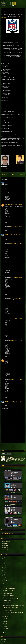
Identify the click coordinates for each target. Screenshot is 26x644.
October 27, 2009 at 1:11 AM (16, 205)
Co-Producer (13, 481)
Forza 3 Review (6, 604)
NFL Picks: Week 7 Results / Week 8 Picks (12, 14)
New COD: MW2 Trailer (7, 611)
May (4, 623)
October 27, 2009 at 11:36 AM (16, 226)
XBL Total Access (5, 542)
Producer (13, 516)
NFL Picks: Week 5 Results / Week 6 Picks (11, 599)
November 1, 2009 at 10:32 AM (16, 340)
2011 (3, 576)
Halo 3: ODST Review (7, 602)
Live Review (4, 545)
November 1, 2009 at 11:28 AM (16, 380)
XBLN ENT (4, 551)
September (5, 616)
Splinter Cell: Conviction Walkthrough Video (12, 597)
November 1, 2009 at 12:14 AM (16, 319)
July (4, 620)
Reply (6, 201)
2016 (3, 567)
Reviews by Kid (5, 547)
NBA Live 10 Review (7, 600)
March (4, 627)
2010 (3, 577)
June (4, 622)
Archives (9, 454)
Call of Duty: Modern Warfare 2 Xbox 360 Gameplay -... (14, 612)
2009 (3, 579)
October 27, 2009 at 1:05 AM (16, 183)
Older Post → (22, 174)
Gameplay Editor (13, 504)
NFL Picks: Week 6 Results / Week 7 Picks (11, 592)
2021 (3, 559)
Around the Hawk (5, 549)
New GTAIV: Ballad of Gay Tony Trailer (10, 607)
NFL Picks (7, 10)
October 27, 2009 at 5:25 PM (16, 234)
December (5, 580)
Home (3, 10)
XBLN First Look (5, 543)
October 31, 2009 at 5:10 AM (16, 298)
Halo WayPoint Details (7, 594)
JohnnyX (7, 360)
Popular (3, 454)
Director (13, 493)
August (5, 618)
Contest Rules (3, 642)
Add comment (5, 408)
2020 (3, 560)
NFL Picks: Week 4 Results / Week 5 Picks (11, 609)
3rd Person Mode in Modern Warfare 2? (11, 587)
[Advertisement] (13, 446)
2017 (3, 565)
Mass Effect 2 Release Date (8, 595)
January (5, 630)
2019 (3, 562)
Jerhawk (6, 16)
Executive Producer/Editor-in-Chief (13, 469)
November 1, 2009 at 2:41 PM (16, 401)
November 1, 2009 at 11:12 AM (15, 360)
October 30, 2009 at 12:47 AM (16, 278)
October (5, 584)
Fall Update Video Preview (8, 590)
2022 (3, 557)
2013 (3, 572)
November (5, 582)
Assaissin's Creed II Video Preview (10, 589)
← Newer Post (4, 174)
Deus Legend (7, 205)
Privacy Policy (3, 640)
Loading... (3, 536)
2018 (3, 564)
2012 (3, 574)
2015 (3, 569)
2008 (3, 632)
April (4, 625)
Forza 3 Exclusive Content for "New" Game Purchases (14, 606)
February (5, 628)
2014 (3, 571)
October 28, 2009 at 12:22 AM (16, 243)
